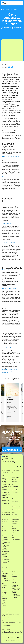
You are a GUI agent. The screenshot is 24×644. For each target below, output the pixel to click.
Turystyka (14, 532)
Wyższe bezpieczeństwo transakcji (16, 585)
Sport (13, 537)
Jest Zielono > (5, 270)
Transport (14, 534)
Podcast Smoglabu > (7, 306)
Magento (4, 518)
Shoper (4, 516)
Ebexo (3, 525)
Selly (3, 523)
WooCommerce (5, 520)
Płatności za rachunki (5, 482)
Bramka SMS (5, 489)
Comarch (4, 527)
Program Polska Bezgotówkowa (5, 500)
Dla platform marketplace (5, 549)
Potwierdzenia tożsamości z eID (6, 503)
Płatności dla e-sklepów (5, 540)
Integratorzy (15, 523)
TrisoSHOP (4, 537)
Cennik (3, 505)
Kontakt (4, 587)
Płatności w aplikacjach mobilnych (16, 506)
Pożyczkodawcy (15, 520)
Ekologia (4, 602)
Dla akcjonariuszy (6, 582)
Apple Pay (14, 479)
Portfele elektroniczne (15, 501)
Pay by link (14, 476)
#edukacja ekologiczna (11, 29)
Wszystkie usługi (6, 472)
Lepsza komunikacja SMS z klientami (16, 589)
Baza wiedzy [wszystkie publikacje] (5, 594)
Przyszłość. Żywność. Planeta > (10, 289)
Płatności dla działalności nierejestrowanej (6, 478)
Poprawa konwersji (16, 575)
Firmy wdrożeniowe (16, 539)
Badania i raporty (6, 604)
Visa (13, 508)
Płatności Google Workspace (6, 562)
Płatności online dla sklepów (6, 475)
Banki (13, 516)
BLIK (13, 472)
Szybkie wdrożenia (6, 514)
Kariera (3, 584)
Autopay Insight (5, 497)
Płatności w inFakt (6, 551)
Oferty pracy (5, 586)
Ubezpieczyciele (15, 518)
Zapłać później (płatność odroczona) (15, 488)
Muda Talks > (5, 203)
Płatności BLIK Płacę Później (15, 492)
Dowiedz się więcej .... (7, 634)
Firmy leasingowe (16, 530)
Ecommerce (4, 599)
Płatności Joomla (6, 566)
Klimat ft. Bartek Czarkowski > (10, 242)
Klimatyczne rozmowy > (8, 177)
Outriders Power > (7, 329)
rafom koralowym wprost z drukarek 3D (10, 372)
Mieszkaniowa (15, 541)
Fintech (4, 600)
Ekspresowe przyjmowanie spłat (16, 595)
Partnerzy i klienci (6, 580)
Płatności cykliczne (16, 510)
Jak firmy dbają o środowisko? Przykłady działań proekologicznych (13, 402)
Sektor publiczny (16, 525)
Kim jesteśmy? (5, 574)
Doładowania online (6, 485)
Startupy (14, 536)
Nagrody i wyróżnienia (5, 576)
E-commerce (15, 514)
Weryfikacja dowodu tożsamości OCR (6, 492)
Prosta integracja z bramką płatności (6, 546)
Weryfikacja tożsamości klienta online (16, 578)
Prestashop (4, 521)
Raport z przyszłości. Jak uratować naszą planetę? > (10, 157)
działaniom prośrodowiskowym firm (11, 369)
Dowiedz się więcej (6, 617)
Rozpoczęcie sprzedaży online (15, 592)
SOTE (3, 529)
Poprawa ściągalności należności (16, 582)
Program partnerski (6, 507)
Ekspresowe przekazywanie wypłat (15, 599)
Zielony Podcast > (6, 223)
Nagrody (4, 606)
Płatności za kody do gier (6, 487)
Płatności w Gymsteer (5, 554)
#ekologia (4, 28)
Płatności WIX (5, 564)
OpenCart (4, 534)
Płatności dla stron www (6, 543)
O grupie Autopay (6, 578)
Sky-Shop (4, 530)
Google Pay (14, 481)
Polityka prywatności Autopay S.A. (12, 641)
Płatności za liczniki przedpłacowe (6, 495)
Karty (13, 474)
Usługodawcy (15, 521)
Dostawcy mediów (16, 527)
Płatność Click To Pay (16, 495)
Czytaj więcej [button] (10, 418)
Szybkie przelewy (16, 478)
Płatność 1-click (15, 483)
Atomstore (4, 536)
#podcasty (19, 29)
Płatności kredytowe (16, 503)
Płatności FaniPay (6, 556)
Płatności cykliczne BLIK (16, 498)
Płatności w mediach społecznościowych (6, 559)
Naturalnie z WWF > (7, 348)
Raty (13, 485)
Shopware (4, 532)
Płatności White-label (6, 568)
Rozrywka (14, 529)
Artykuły (4, 597)
